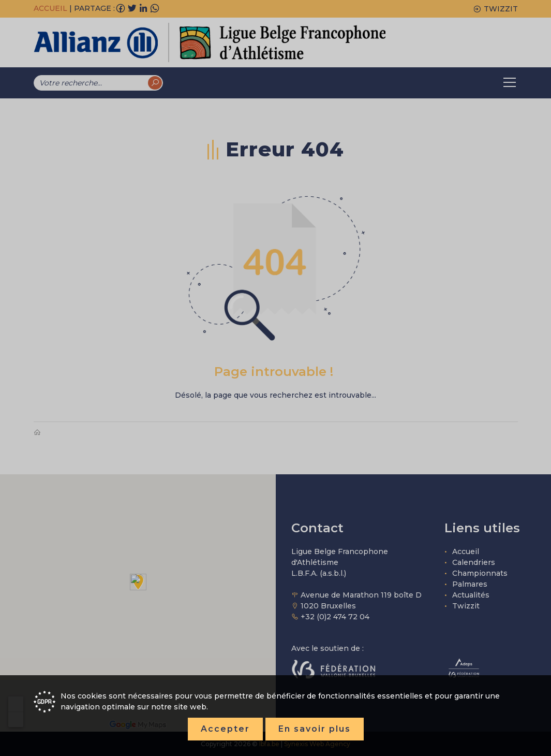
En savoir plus (315, 729)
